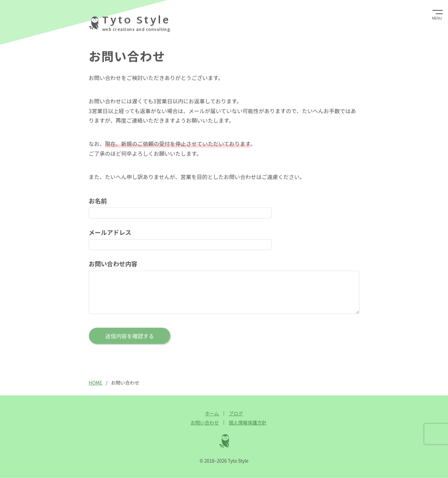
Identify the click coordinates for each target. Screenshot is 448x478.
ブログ (236, 413)
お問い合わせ (205, 423)
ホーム (212, 413)
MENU (437, 18)
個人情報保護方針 (248, 423)
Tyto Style (136, 21)
